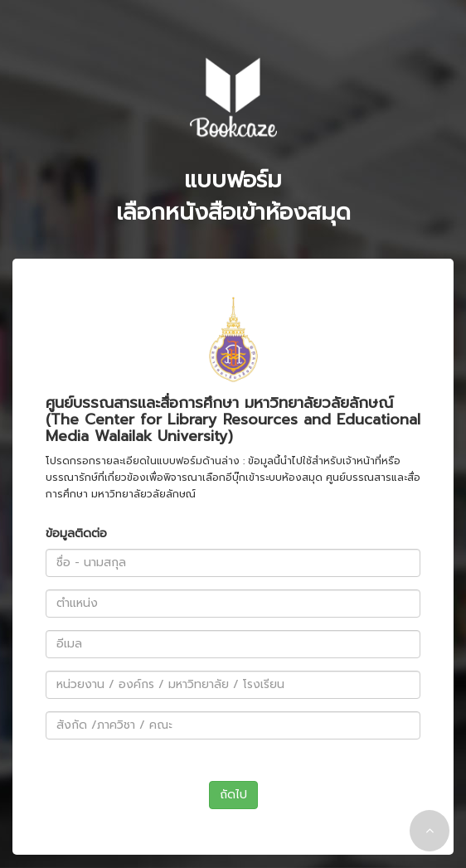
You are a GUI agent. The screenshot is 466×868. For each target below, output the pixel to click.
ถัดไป (233, 795)
